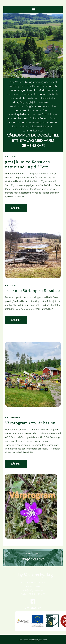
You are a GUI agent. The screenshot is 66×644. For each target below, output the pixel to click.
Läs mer (16, 208)
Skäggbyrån (37, 640)
